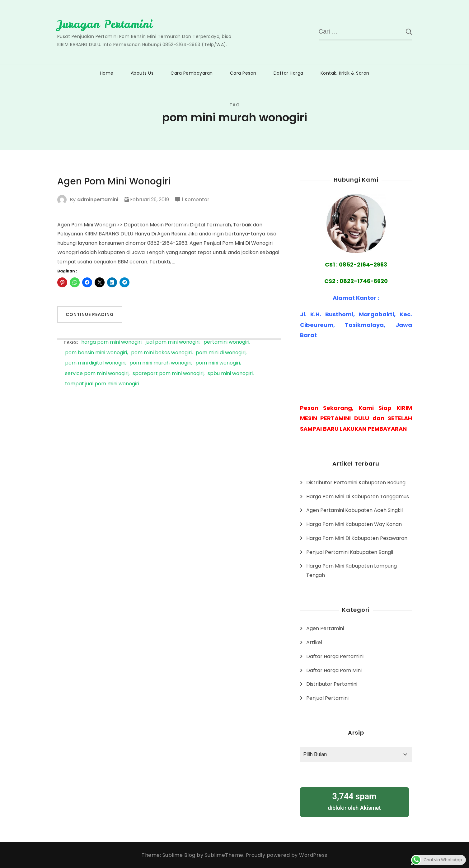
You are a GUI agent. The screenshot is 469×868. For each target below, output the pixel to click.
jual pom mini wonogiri (173, 342)
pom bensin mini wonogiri (96, 353)
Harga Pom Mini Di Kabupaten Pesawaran (357, 538)
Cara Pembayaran (192, 73)
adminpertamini (98, 200)
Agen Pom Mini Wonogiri (114, 181)
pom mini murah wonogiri (160, 363)
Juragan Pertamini (105, 24)
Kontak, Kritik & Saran (345, 73)
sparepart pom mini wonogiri (168, 374)
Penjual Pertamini (327, 698)
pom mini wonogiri (218, 363)
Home (107, 73)
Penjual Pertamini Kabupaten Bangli (350, 552)
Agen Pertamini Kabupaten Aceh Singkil (354, 510)
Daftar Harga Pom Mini (334, 670)
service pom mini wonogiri (97, 374)
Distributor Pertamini (332, 684)
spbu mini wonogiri (230, 374)
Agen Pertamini (325, 628)
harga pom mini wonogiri (111, 342)
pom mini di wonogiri (221, 353)
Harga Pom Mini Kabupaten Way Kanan (354, 524)
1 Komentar (197, 200)
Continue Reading (90, 314)
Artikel (314, 642)
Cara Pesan (243, 73)
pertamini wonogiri (226, 342)
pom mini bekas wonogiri (161, 353)
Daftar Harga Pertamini (335, 656)
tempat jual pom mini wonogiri (102, 384)
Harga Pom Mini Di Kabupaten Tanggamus (358, 496)
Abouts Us (142, 73)
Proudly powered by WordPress (287, 855)
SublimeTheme (224, 855)
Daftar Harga (288, 73)
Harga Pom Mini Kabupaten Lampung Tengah (352, 571)
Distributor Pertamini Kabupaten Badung (356, 483)
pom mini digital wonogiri (95, 363)
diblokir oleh (354, 801)
